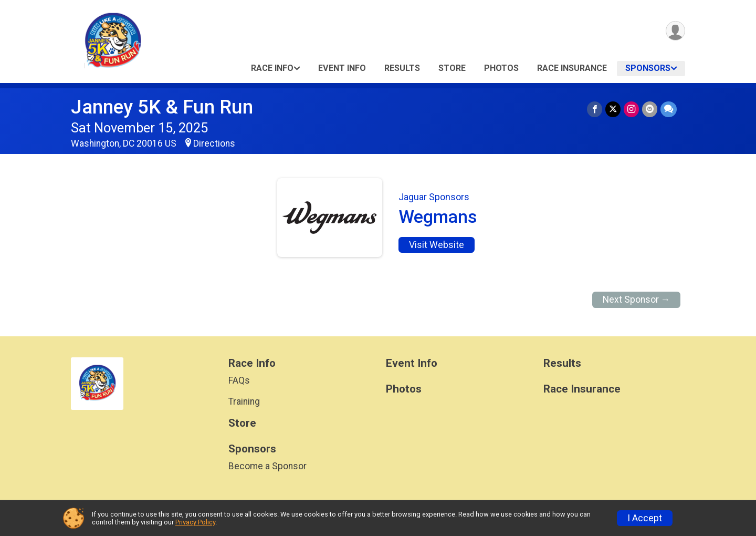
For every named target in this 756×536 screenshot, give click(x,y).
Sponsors (648, 68)
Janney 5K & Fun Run (162, 107)
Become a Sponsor (267, 466)
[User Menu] (675, 31)
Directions (214, 143)
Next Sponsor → (637, 300)
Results (402, 68)
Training (244, 401)
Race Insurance (572, 68)
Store (452, 68)
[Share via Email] (650, 109)
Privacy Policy (195, 522)
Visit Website (437, 245)
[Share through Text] (669, 109)
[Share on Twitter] (613, 109)
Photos (501, 68)
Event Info (342, 68)
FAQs (239, 380)
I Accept (645, 518)
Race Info (272, 68)
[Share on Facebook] (595, 109)
